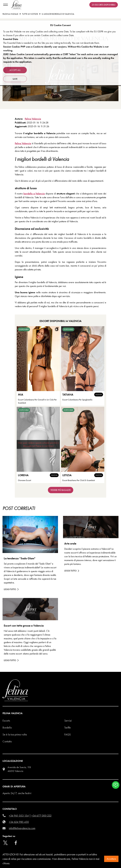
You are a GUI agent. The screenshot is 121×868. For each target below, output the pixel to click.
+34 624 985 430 (19, 822)
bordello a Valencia (34, 194)
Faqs (68, 734)
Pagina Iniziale (10, 14)
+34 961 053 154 (19, 816)
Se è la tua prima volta (15, 734)
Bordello (7, 727)
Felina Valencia (33, 119)
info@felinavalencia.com (22, 828)
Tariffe (68, 727)
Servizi (68, 721)
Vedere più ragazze (61, 490)
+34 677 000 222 (41, 816)
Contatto (7, 741)
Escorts (6, 721)
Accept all (15, 70)
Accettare (111, 859)
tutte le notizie (30, 14)
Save (15, 79)
